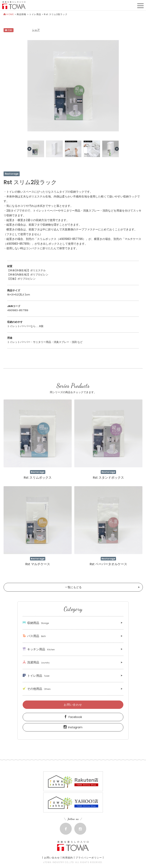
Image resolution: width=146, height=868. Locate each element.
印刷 (9, 30)
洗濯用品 (36, 662)
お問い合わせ (73, 705)
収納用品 (36, 623)
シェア (36, 30)
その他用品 (37, 689)
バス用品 (34, 636)
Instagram (73, 727)
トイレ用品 (35, 14)
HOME (9, 14)
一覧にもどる (73, 587)
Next (117, 149)
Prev (29, 149)
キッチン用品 (39, 649)
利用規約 (68, 858)
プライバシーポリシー (89, 858)
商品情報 (21, 14)
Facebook (73, 717)
